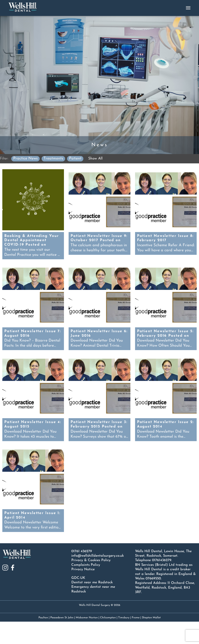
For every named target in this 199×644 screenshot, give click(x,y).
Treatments (55, 158)
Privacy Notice (83, 592)
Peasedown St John (62, 640)
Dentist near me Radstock (92, 605)
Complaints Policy (86, 587)
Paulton (43, 640)
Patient (76, 158)
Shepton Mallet (151, 640)
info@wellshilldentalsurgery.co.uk (98, 578)
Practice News (27, 158)
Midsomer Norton (87, 640)
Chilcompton (108, 640)
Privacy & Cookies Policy (91, 583)
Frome (136, 640)
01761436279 (162, 583)
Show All (97, 159)
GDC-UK (78, 600)
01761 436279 (82, 573)
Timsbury (124, 640)
